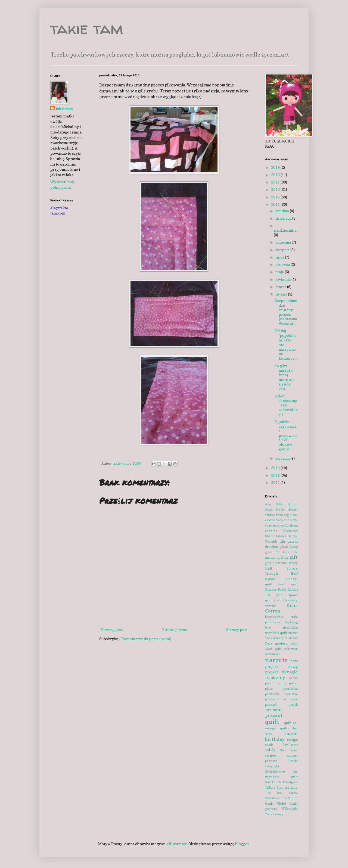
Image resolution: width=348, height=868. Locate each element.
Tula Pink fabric (281, 793)
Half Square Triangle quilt (281, 579)
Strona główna (175, 629)
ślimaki (293, 761)
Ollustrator (177, 844)
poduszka (291, 694)
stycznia (283, 458)
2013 (276, 468)
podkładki (272, 694)
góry (268, 563)
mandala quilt (276, 633)
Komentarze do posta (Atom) (146, 639)
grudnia (283, 211)
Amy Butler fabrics (281, 504)
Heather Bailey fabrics (281, 590)
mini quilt (280, 638)
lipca (280, 257)
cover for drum (287, 525)
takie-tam (64, 109)
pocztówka (290, 689)
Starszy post (237, 629)
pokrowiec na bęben (281, 699)
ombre (293, 678)
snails (269, 745)
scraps (292, 740)
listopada (284, 218)
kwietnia (283, 279)
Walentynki (290, 809)
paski (293, 683)
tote (279, 782)
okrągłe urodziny (281, 675)
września (283, 242)
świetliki (272, 766)
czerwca (283, 264)
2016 (276, 189)
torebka (270, 782)
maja (280, 272)
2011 (276, 482)
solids (270, 750)
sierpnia (283, 250)
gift (293, 557)
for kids (282, 552)
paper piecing (276, 683)
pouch (294, 705)
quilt (272, 722)
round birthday (281, 736)
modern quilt (286, 643)
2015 (276, 197)
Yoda (269, 814)
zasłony (278, 814)
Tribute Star (274, 788)
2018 (276, 175)
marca (281, 287)
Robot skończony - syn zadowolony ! (286, 405)
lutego (282, 294)
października (285, 230)
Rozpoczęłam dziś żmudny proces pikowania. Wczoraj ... (286, 312)
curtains (271, 531)
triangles (290, 782)
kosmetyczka (274, 617)
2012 (276, 475)
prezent (274, 715)
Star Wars (289, 750)
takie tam (87, 28)
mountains (273, 654)
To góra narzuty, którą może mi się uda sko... (284, 377)
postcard (271, 705)
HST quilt (274, 595)
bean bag (282, 515)
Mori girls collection (281, 649)
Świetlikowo (275, 771)
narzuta (276, 660)
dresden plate (276, 547)
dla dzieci (289, 541)
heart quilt (288, 584)
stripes (271, 755)
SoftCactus (290, 745)
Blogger (242, 844)
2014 (276, 204)
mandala (290, 627)
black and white (287, 520)
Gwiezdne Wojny (286, 563)
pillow (269, 689)
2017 (276, 182)
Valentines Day (276, 798)
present (274, 710)
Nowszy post (112, 629)
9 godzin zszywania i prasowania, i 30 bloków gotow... (286, 435)
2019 (276, 167)
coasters (271, 525)
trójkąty (291, 787)
